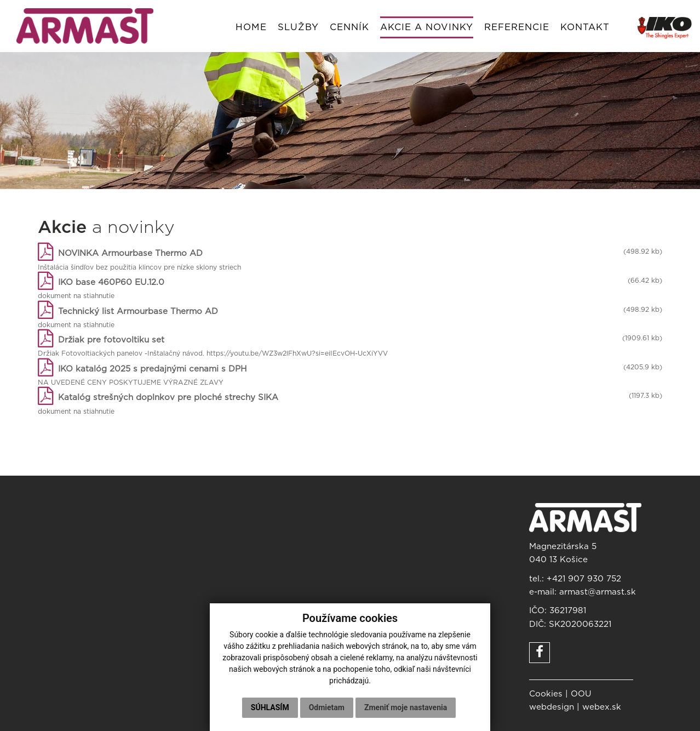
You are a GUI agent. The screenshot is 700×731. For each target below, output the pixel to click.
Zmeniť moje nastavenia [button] (406, 707)
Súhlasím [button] (270, 707)
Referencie (517, 27)
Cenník (349, 27)
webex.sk (602, 707)
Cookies (546, 694)
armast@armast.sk (598, 592)
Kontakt (585, 27)
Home (251, 27)
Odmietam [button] (327, 707)
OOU (581, 694)
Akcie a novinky (427, 27)
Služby (298, 27)
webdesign (552, 707)
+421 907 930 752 (584, 579)
